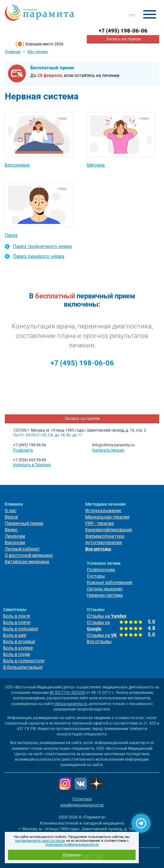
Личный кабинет (22, 549)
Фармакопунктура (105, 536)
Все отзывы (99, 641)
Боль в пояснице (21, 629)
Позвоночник (101, 570)
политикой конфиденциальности (72, 845)
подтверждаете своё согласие (40, 841)
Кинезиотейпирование (109, 530)
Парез (11, 235)
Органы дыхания (105, 589)
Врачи (11, 517)
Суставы (96, 576)
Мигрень (96, 165)
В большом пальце (23, 667)
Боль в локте (17, 616)
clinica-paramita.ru (71, 704)
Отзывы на (107, 616)
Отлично (72, 855)
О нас (11, 511)
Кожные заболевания (110, 582)
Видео (11, 530)
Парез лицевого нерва (38, 256)
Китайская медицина (27, 562)
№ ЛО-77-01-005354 (67, 693)
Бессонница (17, 165)
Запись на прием (123, 39)
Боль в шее (15, 635)
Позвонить (23, 450)
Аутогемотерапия (104, 542)
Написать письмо (108, 450)
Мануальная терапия (107, 517)
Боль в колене (18, 648)
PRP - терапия (100, 523)
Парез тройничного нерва (42, 246)
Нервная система (105, 595)
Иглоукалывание (103, 511)
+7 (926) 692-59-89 (30, 460)
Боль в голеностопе (24, 661)
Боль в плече (17, 622)
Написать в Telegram (32, 465)
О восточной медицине (29, 555)
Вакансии (15, 542)
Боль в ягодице (19, 641)
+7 (123, 31)
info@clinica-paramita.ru (113, 445)
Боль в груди (17, 654)
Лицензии (15, 536)
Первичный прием (24, 523)
